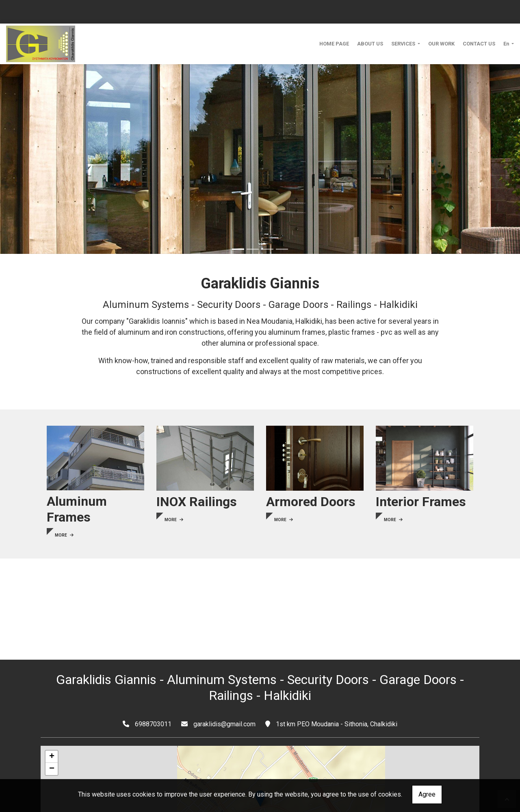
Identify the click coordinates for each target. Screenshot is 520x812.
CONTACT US (479, 44)
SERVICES (404, 44)
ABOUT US (370, 44)
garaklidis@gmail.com (224, 724)
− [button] (52, 769)
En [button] (507, 44)
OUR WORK (441, 44)
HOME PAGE (334, 44)
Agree (427, 794)
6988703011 (153, 724)
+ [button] (52, 757)
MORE (64, 535)
